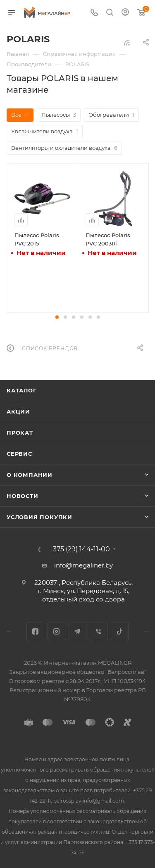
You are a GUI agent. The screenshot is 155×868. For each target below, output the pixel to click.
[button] (57, 317)
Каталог (22, 390)
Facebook (35, 631)
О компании (30, 475)
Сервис (19, 454)
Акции (18, 411)
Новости (23, 496)
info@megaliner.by (83, 565)
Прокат (20, 433)
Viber (99, 631)
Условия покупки (39, 517)
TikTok (120, 631)
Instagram (56, 631)
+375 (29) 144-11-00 (80, 549)
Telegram (77, 631)
